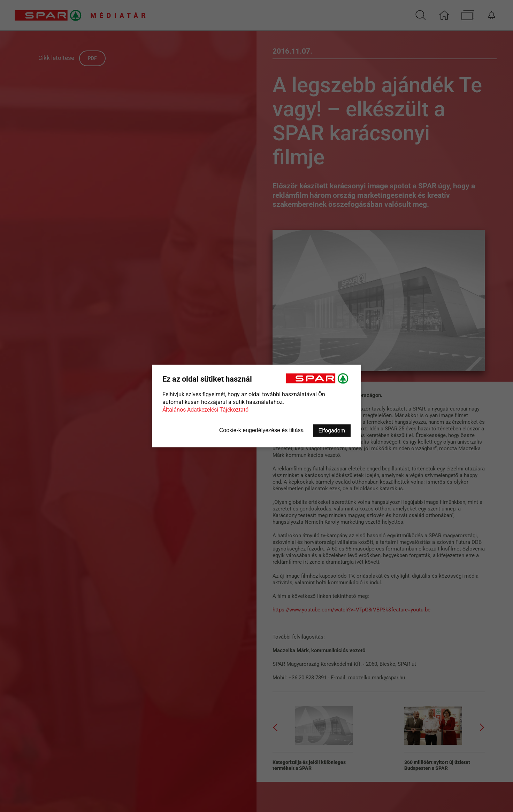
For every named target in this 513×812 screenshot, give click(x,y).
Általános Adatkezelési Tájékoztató (205, 410)
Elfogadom (332, 431)
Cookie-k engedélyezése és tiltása (262, 430)
